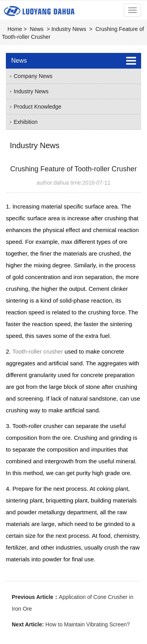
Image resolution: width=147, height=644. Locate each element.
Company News (33, 76)
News (37, 29)
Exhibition (26, 122)
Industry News (69, 29)
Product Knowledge (37, 107)
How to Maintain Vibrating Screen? (88, 624)
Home (15, 29)
